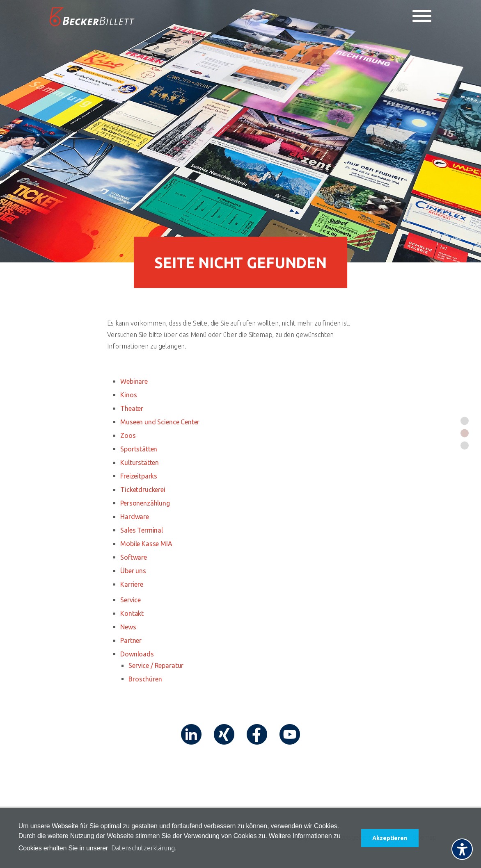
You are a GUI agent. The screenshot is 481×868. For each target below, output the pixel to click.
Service (131, 600)
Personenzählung (145, 503)
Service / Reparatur (156, 665)
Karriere (132, 584)
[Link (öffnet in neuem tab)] (191, 734)
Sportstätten (139, 449)
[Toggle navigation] (422, 16)
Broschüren (145, 679)
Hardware (135, 517)
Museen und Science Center (160, 422)
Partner (131, 640)
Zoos (128, 435)
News (128, 627)
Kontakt (132, 613)
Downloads (137, 654)
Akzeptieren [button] (389, 838)
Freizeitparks (139, 476)
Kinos (128, 395)
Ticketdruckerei (143, 490)
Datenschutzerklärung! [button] (144, 848)
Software (134, 557)
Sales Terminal (142, 530)
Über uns (133, 571)
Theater (132, 408)
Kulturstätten (140, 462)
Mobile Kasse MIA (146, 544)
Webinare (134, 381)
